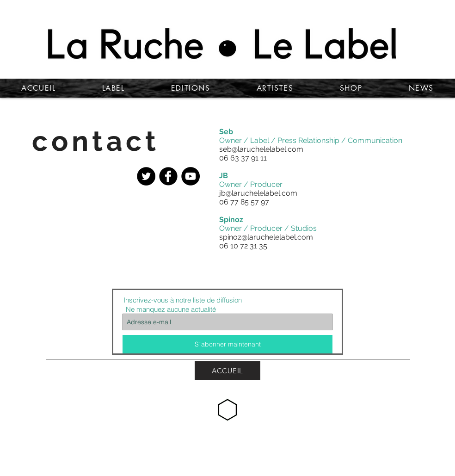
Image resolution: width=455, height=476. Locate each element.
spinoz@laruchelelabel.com (266, 237)
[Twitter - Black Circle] (146, 176)
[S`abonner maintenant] (227, 344)
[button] (102, 251)
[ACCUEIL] (227, 371)
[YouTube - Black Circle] (191, 176)
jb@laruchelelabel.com (258, 193)
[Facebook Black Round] (168, 176)
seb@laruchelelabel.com (261, 149)
